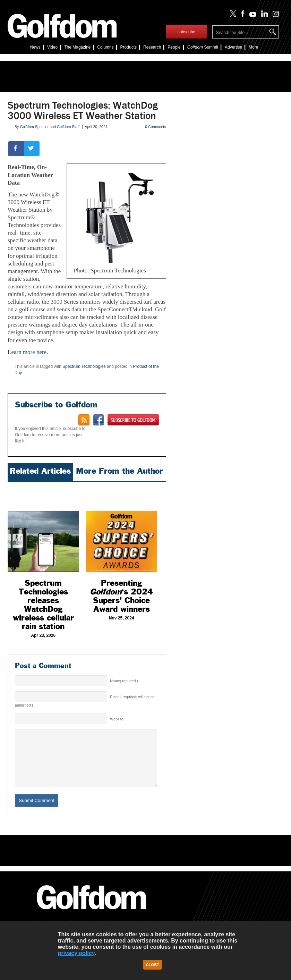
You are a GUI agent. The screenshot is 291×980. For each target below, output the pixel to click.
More (253, 47)
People (174, 47)
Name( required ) (124, 681)
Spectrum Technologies (84, 366)
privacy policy (76, 953)
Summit (203, 47)
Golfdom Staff (68, 127)
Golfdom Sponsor (34, 127)
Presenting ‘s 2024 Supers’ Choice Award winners (121, 596)
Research (152, 47)
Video (52, 47)
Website (117, 719)
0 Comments (155, 127)
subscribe (186, 32)
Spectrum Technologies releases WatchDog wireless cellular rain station (43, 605)
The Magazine (77, 47)
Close (153, 965)
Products (129, 47)
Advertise (233, 47)
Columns (105, 47)
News (35, 47)
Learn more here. (29, 352)
